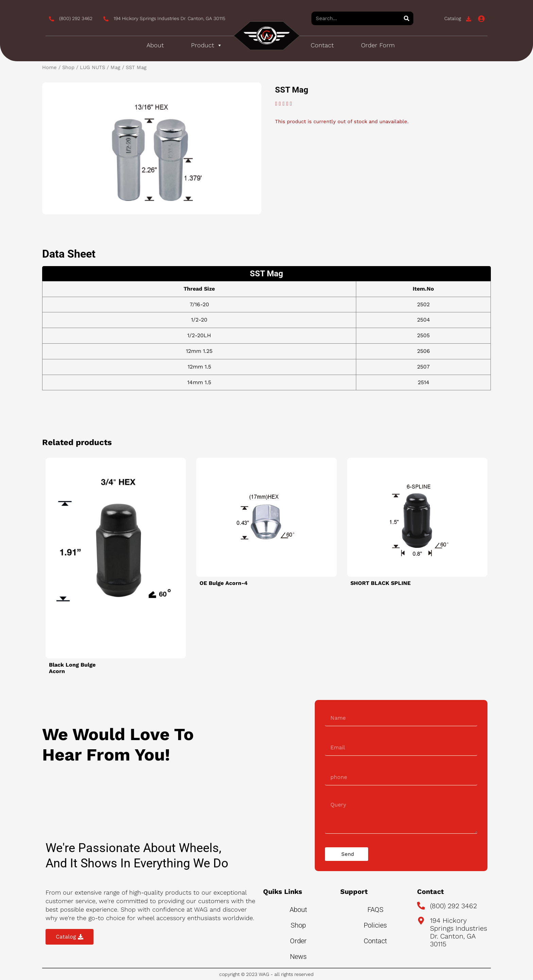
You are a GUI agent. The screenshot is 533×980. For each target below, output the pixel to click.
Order (298, 941)
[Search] (407, 18)
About (155, 45)
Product (207, 45)
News (298, 957)
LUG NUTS (92, 67)
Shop (68, 67)
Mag (115, 67)
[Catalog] (469, 19)
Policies (375, 925)
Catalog (453, 18)
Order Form (378, 45)
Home (49, 67)
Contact (322, 45)
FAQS (375, 910)
